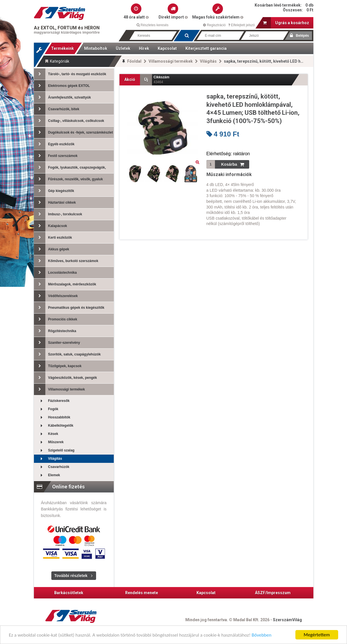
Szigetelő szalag (54, 450)
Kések (46, 434)
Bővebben (262, 635)
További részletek (71, 576)
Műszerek (49, 442)
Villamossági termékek (171, 61)
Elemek (47, 475)
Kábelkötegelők (54, 426)
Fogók (46, 409)
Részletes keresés (153, 25)
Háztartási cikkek (55, 203)
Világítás (208, 61)
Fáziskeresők (52, 401)
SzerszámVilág (287, 620)
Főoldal (134, 61)
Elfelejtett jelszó (242, 25)
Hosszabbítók (52, 417)
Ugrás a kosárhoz (286, 23)
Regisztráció (214, 25)
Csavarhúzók (52, 467)
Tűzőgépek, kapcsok (58, 366)
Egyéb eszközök (54, 144)
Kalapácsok (51, 226)
